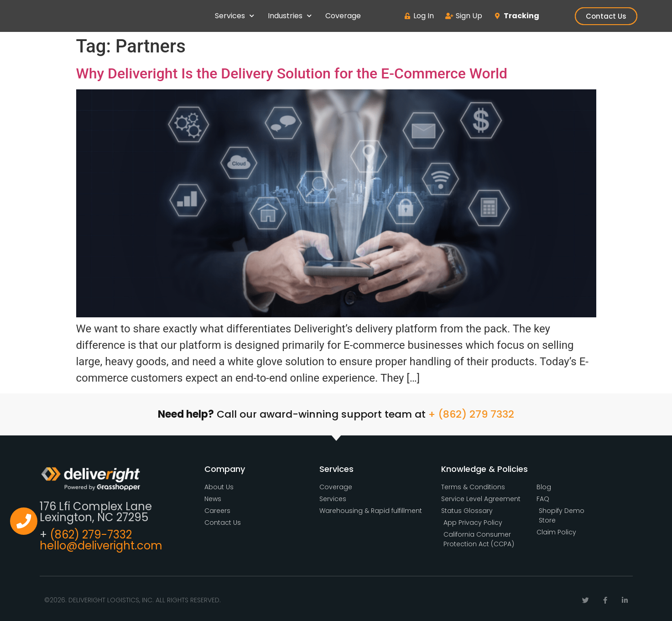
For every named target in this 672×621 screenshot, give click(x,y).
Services (234, 16)
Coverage (343, 16)
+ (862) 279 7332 (471, 414)
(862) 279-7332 (91, 535)
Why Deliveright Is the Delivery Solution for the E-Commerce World (292, 73)
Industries (290, 16)
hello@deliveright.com (101, 546)
